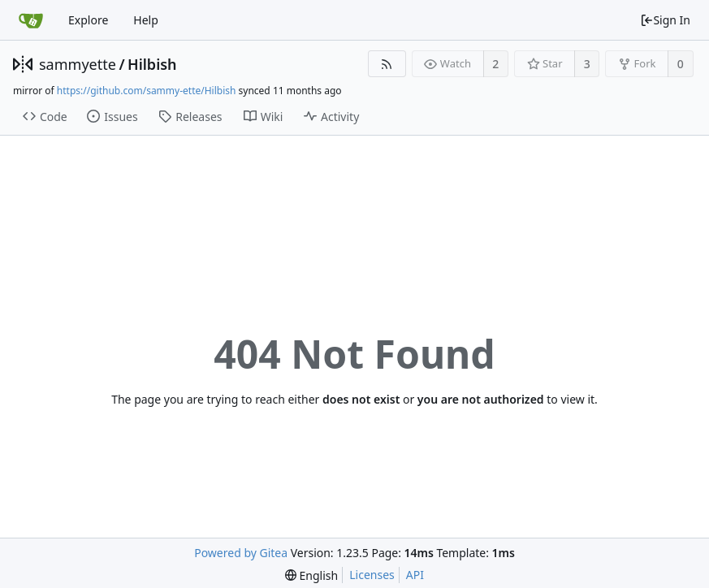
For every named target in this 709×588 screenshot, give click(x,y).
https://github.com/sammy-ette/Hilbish (147, 91)
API (415, 575)
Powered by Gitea (241, 553)
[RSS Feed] (387, 64)
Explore (88, 20)
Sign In (665, 20)
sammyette (78, 64)
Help (146, 20)
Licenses (372, 575)
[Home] (31, 20)
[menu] (311, 575)
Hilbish (152, 64)
